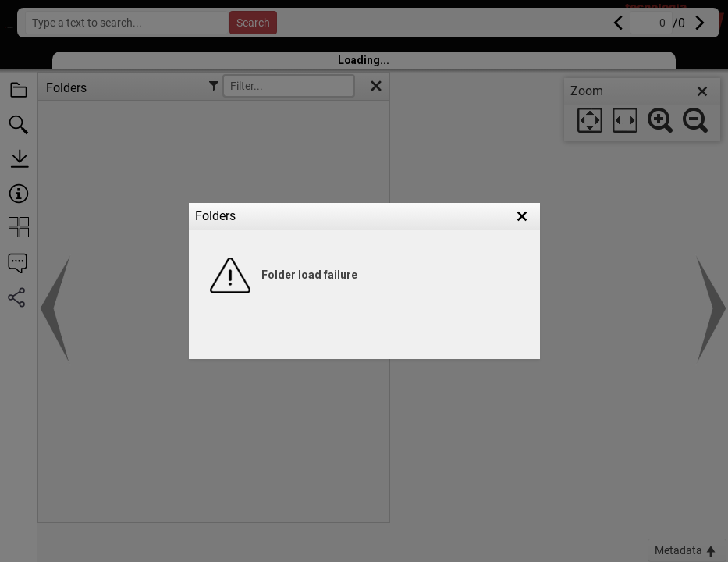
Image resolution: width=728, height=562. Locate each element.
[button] (522, 216)
